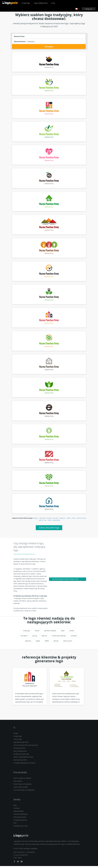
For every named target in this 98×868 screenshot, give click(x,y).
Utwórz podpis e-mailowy (22, 780)
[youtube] (22, 864)
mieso (69, 520)
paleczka (28, 643)
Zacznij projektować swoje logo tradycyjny (65, 581)
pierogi (56, 643)
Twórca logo (18, 741)
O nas (53, 3)
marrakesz (24, 638)
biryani (37, 632)
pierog (35, 638)
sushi (49, 522)
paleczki (44, 638)
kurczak (56, 520)
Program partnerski (20, 822)
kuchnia (49, 520)
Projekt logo (26, 3)
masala (72, 632)
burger (36, 520)
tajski (63, 632)
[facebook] (15, 864)
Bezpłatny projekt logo (21, 756)
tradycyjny (27, 632)
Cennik (16, 735)
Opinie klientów (19, 813)
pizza (41, 522)
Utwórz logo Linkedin (21, 789)
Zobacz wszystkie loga (49, 530)
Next (89, 692)
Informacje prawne (20, 819)
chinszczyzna (67, 643)
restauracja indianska (59, 638)
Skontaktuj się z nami (20, 828)
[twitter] (18, 864)
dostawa (42, 520)
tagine (38, 643)
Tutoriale (17, 810)
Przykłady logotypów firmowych (24, 765)
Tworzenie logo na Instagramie (24, 792)
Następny (49, 47)
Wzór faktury (18, 783)
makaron (62, 520)
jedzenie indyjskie (50, 632)
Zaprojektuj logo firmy (21, 744)
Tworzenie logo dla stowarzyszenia (26, 747)
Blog (15, 807)
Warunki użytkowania (20, 816)
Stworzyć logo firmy (20, 762)
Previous (9, 692)
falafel (47, 643)
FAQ (15, 825)
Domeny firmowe (19, 750)
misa (74, 520)
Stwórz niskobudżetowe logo (23, 759)
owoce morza (81, 520)
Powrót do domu (10, 3)
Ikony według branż (20, 753)
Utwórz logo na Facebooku (23, 786)
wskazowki (56, 522)
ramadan (74, 638)
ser (45, 522)
